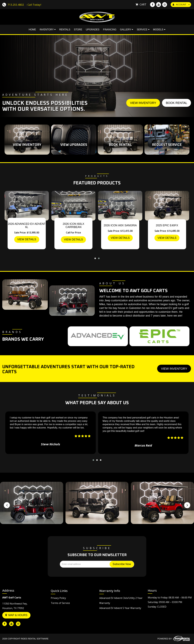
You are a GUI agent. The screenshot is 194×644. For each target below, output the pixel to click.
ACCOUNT (181, 4)
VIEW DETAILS (27, 239)
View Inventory (143, 103)
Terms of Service (60, 603)
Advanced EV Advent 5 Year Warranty (120, 608)
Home (32, 30)
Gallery (127, 30)
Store (78, 30)
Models (159, 30)
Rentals (65, 30)
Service (143, 30)
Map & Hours (16, 615)
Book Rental (176, 103)
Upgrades (93, 30)
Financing (110, 30)
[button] (95, 258)
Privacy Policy (58, 598)
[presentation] (7, 505)
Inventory (48, 30)
